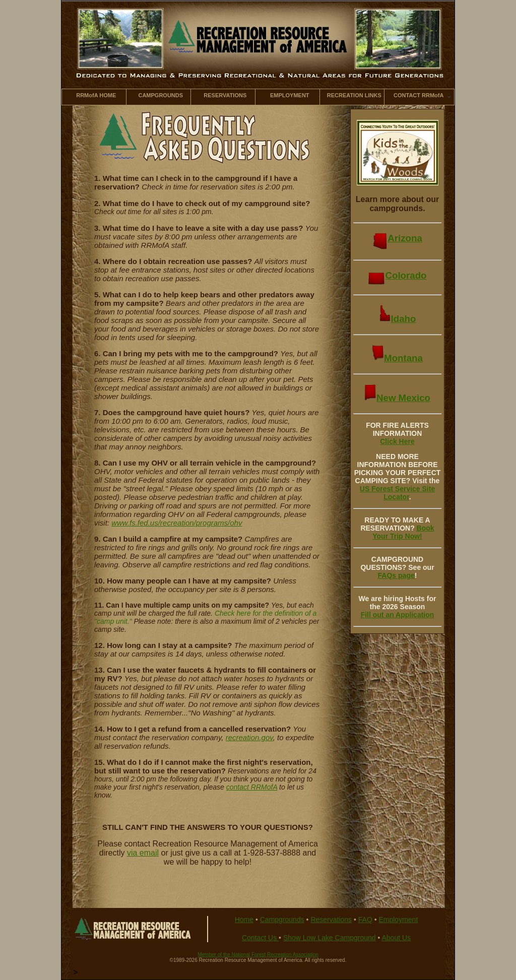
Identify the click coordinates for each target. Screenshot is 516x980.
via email (143, 853)
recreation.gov (249, 737)
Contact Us (260, 938)
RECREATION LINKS (354, 95)
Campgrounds (282, 920)
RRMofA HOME (96, 95)
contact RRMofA (252, 787)
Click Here (397, 441)
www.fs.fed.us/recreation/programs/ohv (177, 523)
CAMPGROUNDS (160, 95)
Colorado (397, 275)
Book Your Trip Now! (403, 532)
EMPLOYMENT (290, 95)
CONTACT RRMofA (418, 95)
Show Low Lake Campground (330, 938)
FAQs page (396, 575)
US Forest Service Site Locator (397, 493)
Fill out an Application (398, 615)
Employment (398, 920)
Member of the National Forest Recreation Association (258, 955)
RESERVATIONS (225, 95)
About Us (396, 938)
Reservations (331, 920)
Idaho (398, 319)
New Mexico (397, 398)
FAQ (365, 920)
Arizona (397, 238)
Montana (397, 358)
